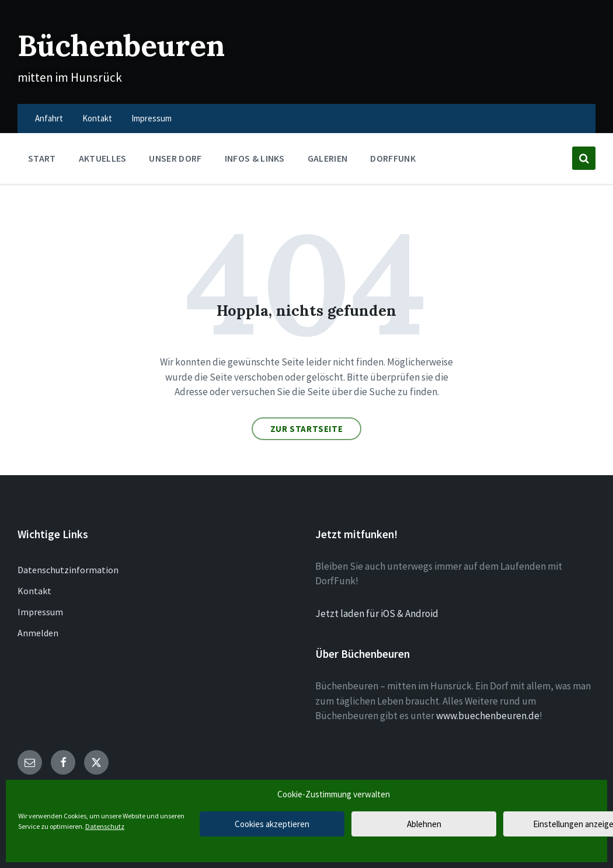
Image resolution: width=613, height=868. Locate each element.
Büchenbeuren (121, 45)
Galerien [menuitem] (328, 158)
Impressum (40, 612)
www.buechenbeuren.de (488, 716)
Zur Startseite (306, 429)
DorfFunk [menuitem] (393, 158)
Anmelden (38, 633)
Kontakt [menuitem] (97, 118)
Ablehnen (424, 824)
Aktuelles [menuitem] (103, 158)
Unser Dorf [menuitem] (175, 158)
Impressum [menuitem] (151, 118)
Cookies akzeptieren (272, 824)
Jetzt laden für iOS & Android (377, 613)
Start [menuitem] (42, 158)
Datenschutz (105, 826)
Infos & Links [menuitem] (255, 158)
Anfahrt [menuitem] (49, 118)
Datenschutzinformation (68, 570)
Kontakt (34, 591)
